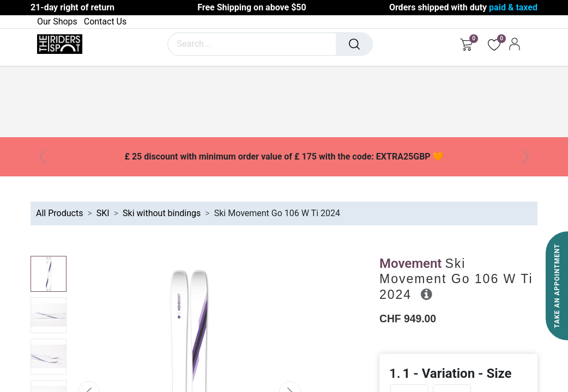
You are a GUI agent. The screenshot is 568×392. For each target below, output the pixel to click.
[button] (427, 294)
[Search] (354, 44)
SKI (103, 213)
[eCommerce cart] (466, 44)
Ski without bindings (162, 213)
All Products (59, 213)
